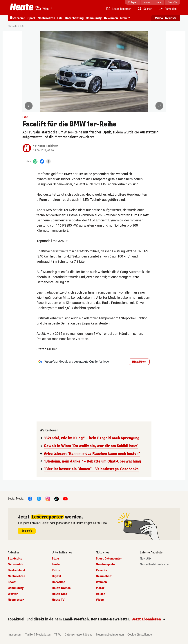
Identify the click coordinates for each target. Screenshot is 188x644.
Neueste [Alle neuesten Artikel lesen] (171, 18)
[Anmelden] (168, 9)
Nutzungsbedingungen (110, 635)
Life (60, 18)
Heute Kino (59, 594)
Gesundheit (104, 576)
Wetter (13, 594)
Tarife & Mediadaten (38, 635)
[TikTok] (57, 499)
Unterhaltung (74, 18)
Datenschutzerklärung (78, 635)
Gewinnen (111, 18)
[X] (39, 499)
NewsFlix (146, 559)
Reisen (101, 594)
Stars (56, 559)
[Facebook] (42, 161)
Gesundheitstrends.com (155, 564)
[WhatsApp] (35, 161)
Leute (56, 564)
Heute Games (61, 588)
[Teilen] (48, 161)
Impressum (15, 635)
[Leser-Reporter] (119, 9)
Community (94, 18)
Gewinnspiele (105, 564)
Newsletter (16, 600)
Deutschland (16, 570)
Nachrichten (46, 18)
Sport (31, 18)
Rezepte (102, 570)
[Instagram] (48, 499)
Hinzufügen (139, 362)
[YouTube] (65, 499)
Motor (100, 588)
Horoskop (58, 582)
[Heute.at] (22, 7)
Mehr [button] (124, 18)
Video (100, 600)
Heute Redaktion (48, 146)
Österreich (18, 18)
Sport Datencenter (109, 559)
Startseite (12, 26)
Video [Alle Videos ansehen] (159, 18)
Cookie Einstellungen (140, 635)
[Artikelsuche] (145, 9)
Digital (56, 576)
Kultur (56, 570)
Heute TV (58, 600)
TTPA (57, 635)
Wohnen (101, 582)
